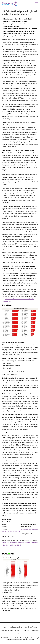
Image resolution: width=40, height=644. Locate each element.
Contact (20, 634)
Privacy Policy (35, 630)
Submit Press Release (30, 627)
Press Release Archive (15, 627)
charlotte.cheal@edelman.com (31, 529)
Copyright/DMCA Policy (22, 630)
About (5, 627)
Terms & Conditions (7, 630)
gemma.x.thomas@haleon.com (11, 532)
